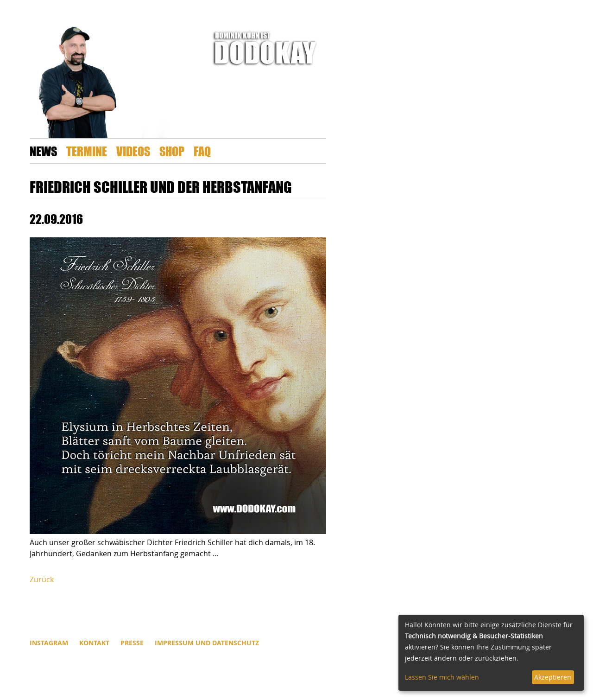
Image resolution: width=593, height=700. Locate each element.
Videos (133, 151)
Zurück (42, 579)
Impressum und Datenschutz (207, 643)
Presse (132, 643)
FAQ (202, 151)
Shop (172, 151)
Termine (87, 151)
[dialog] (491, 653)
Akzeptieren (553, 677)
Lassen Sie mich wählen (442, 677)
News (43, 151)
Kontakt (94, 643)
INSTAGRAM (49, 643)
